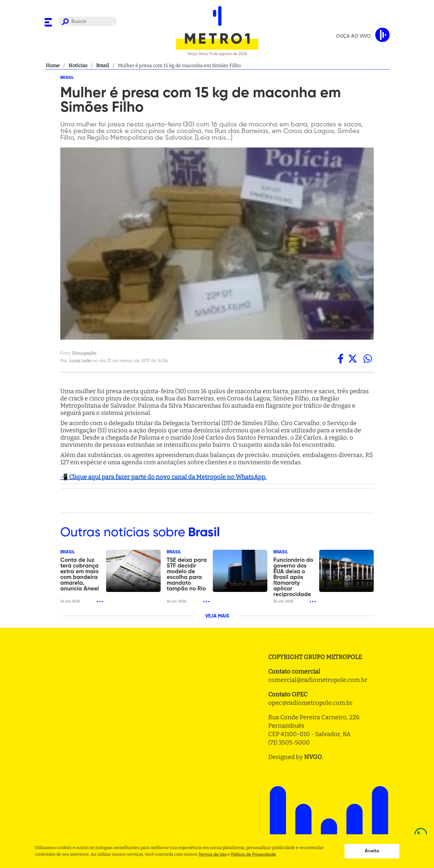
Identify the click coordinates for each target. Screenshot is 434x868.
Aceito (372, 851)
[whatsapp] (368, 359)
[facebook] (341, 359)
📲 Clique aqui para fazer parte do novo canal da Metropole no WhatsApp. (163, 477)
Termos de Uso (212, 854)
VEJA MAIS (217, 616)
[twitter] (353, 359)
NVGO (313, 757)
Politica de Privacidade (253, 854)
